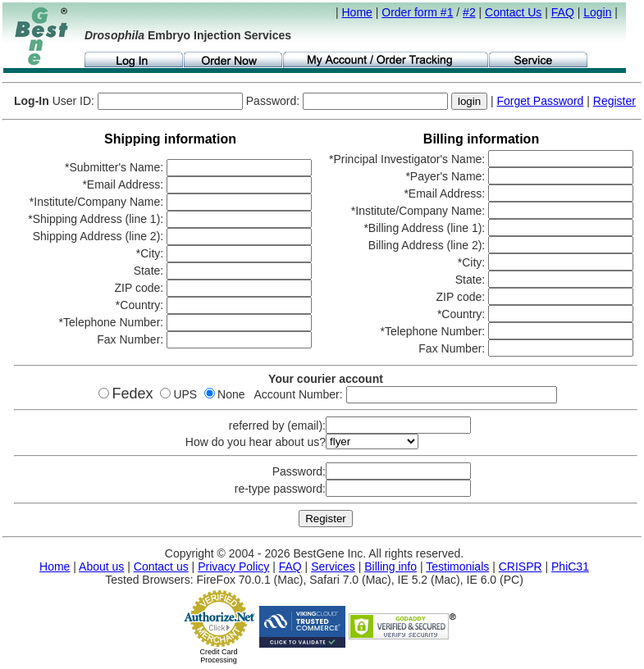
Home (357, 12)
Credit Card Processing (218, 656)
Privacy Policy (233, 567)
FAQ (563, 12)
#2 (469, 12)
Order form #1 (417, 12)
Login (597, 12)
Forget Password (541, 101)
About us (101, 567)
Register (614, 101)
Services (333, 567)
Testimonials (457, 567)
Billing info (391, 567)
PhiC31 (570, 567)
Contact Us (513, 12)
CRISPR (521, 567)
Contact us (161, 567)
